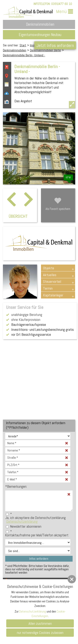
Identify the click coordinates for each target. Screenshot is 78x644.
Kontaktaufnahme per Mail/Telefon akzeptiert (37, 535)
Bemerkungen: (16, 486)
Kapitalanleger (53, 295)
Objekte (49, 268)
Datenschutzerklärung (22, 521)
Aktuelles (50, 275)
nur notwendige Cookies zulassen (40, 633)
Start (23, 45)
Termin (48, 288)
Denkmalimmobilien (15, 50)
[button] (72, 579)
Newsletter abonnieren (26, 526)
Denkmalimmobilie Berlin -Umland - (24, 55)
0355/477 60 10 (62, 4)
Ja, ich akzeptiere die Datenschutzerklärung (35, 518)
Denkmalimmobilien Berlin (45, 50)
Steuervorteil (52, 281)
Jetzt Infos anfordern (55, 45)
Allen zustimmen (40, 623)
